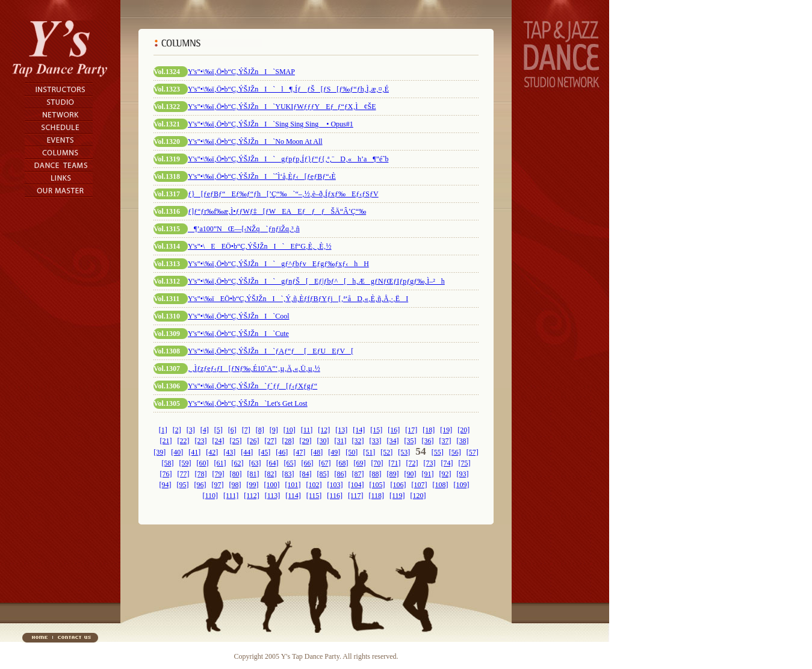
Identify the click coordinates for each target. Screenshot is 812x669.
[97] (218, 485)
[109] (462, 485)
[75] (465, 463)
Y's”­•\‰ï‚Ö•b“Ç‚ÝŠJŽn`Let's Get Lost (248, 403)
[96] (200, 485)
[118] (376, 496)
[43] (229, 452)
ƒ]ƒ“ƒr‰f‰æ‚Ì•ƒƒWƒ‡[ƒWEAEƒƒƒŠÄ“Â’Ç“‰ (277, 211)
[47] (299, 452)
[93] (463, 474)
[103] (335, 485)
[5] (218, 430)
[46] (282, 452)
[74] (447, 463)
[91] (428, 474)
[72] (412, 463)
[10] (290, 430)
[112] (252, 496)
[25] (236, 441)
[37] (445, 441)
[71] (395, 463)
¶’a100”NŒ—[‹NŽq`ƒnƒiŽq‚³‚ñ (244, 229)
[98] (235, 485)
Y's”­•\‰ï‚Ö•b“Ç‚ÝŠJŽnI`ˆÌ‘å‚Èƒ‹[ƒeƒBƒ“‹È (262, 176)
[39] (160, 452)
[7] (246, 430)
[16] (394, 430)
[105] (377, 485)
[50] (352, 452)
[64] (273, 463)
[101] (293, 485)
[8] (260, 430)
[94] (166, 485)
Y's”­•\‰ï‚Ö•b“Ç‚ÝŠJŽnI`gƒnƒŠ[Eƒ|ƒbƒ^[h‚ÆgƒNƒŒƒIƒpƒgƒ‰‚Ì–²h (316, 281)
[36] (428, 441)
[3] (191, 430)
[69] (360, 463)
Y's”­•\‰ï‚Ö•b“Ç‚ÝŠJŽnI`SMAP (241, 72)
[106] (398, 485)
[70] (377, 463)
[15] (376, 430)
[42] (212, 452)
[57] (473, 452)
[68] (342, 463)
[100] (272, 485)
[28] (288, 441)
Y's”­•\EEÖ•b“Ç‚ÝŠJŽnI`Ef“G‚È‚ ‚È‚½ (260, 246)
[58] (168, 463)
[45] (264, 452)
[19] (446, 430)
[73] (430, 463)
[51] (369, 452)
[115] (314, 496)
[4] (205, 430)
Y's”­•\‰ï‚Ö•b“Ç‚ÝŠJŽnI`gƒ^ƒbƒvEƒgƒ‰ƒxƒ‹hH (278, 264)
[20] (463, 430)
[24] (218, 441)
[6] (232, 430)
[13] (341, 430)
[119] (397, 496)
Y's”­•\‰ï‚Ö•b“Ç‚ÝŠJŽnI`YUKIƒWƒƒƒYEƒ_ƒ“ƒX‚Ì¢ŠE (282, 107)
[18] (429, 430)
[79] (218, 474)
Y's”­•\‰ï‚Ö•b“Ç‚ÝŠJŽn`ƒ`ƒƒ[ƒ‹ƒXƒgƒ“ (253, 386)
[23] (201, 441)
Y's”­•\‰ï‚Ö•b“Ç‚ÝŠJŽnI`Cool (239, 316)
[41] (194, 452)
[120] (418, 496)
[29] (306, 441)
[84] (306, 474)
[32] (358, 441)
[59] (185, 463)
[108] (441, 485)
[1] (163, 430)
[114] (293, 496)
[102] (314, 485)
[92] (445, 474)
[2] (177, 430)
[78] (201, 474)
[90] (411, 474)
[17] (411, 430)
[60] (203, 463)
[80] (236, 474)
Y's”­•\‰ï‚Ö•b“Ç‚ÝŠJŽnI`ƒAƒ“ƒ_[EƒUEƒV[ (271, 351)
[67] (325, 463)
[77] (184, 474)
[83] (288, 474)
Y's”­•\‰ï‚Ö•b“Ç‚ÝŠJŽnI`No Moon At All (255, 142)
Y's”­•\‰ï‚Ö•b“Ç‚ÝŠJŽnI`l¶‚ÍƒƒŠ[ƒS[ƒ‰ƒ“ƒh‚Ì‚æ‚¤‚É (288, 89)
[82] (271, 474)
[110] (210, 496)
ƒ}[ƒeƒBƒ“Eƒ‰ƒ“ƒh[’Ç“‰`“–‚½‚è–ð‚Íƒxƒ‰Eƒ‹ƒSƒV (283, 194)
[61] (220, 463)
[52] (386, 452)
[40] (177, 452)
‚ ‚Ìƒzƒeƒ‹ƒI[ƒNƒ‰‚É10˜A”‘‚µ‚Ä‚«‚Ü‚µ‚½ (254, 369)
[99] (253, 485)
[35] (411, 441)
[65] (290, 463)
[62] (238, 463)
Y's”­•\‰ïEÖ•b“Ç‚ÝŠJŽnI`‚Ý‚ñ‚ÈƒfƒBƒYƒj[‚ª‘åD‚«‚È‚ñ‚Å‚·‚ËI (298, 299)
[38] (463, 441)
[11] (307, 430)
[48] (317, 452)
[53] (404, 452)
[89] (393, 474)
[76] (166, 474)
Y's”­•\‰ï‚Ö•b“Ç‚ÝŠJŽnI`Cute (238, 334)
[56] (455, 452)
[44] (247, 452)
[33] (376, 441)
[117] (356, 496)
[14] (359, 430)
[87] (358, 474)
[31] (341, 441)
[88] (376, 474)
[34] (393, 441)
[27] (271, 441)
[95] (183, 485)
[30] (323, 441)
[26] (253, 441)
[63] (255, 463)
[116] (335, 496)
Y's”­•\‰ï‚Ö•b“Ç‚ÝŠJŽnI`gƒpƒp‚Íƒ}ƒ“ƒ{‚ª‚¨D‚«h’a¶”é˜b (288, 159)
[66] (308, 463)
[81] (253, 474)
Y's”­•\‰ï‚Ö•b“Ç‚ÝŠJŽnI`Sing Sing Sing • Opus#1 (271, 124)
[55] (438, 452)
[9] (274, 430)
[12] (324, 430)
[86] (341, 474)
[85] (323, 474)
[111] (231, 496)
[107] (420, 485)
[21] (166, 441)
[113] (273, 496)
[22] (184, 441)
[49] (334, 452)
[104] (356, 485)
